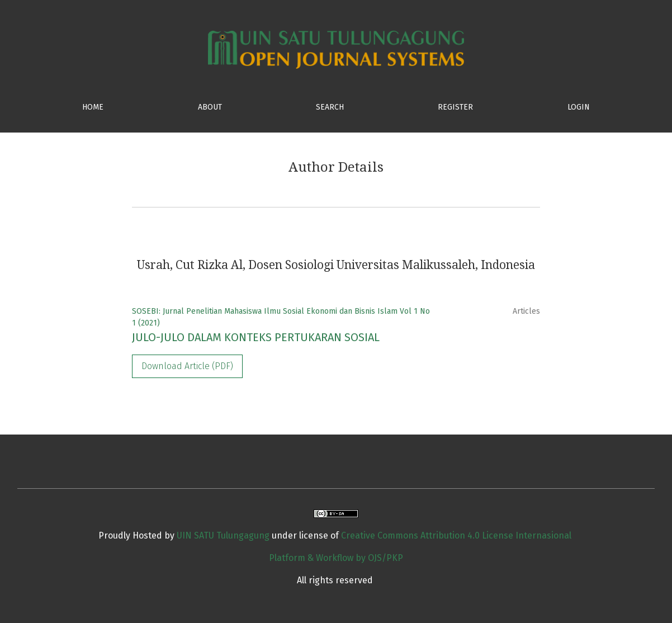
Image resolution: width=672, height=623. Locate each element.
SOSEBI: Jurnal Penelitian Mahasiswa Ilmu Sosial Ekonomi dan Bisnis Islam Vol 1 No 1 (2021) (281, 317)
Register (455, 107)
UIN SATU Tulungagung (224, 535)
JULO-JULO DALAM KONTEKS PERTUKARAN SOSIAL (256, 337)
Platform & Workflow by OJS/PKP (336, 558)
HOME (93, 107)
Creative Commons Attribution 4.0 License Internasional (456, 535)
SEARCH (330, 107)
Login (579, 107)
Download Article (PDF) (187, 366)
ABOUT (210, 107)
